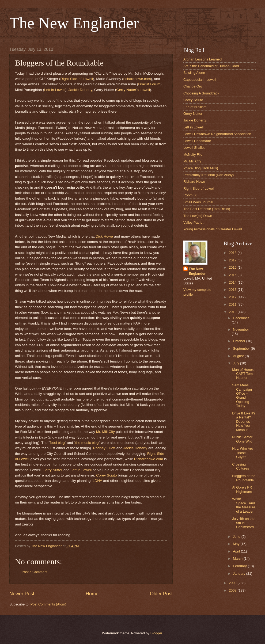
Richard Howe (194, 182)
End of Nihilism (195, 107)
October (239, 341)
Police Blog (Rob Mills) (201, 168)
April (237, 551)
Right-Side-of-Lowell (77, 79)
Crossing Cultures (241, 466)
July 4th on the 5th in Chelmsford (243, 523)
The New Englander (74, 23)
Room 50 (190, 195)
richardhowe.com (137, 79)
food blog (57, 443)
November (241, 329)
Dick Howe (104, 236)
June (237, 537)
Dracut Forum (149, 84)
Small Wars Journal (198, 202)
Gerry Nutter (52, 470)
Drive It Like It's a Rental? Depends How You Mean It (244, 422)
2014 (233, 282)
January (239, 573)
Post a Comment (35, 572)
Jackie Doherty (80, 90)
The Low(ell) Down (198, 216)
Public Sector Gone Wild (242, 439)
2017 (233, 260)
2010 (233, 312)
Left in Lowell (55, 90)
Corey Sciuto (107, 475)
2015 (233, 275)
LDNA (97, 481)
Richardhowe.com (149, 459)
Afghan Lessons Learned (202, 59)
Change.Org (193, 86)
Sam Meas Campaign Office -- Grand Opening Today (242, 395)
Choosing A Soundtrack (201, 93)
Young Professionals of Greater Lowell (213, 229)
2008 (233, 590)
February (240, 566)
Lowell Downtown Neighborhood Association (217, 134)
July (236, 363)
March (238, 559)
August (239, 356)
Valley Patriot (193, 222)
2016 (233, 267)
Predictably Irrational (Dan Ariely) (209, 175)
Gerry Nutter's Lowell (133, 90)
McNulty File (193, 155)
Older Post (161, 594)
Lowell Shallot (194, 148)
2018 (233, 253)
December (241, 318)
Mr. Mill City (105, 432)
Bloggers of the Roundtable (244, 478)
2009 (233, 583)
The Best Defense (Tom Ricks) (207, 209)
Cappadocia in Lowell (200, 80)
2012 (233, 297)
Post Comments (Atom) (48, 604)
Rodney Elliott (104, 448)
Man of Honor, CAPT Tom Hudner (243, 374)
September (242, 348)
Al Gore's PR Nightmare (242, 489)
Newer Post (22, 594)
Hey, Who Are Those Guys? (243, 453)
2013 (233, 290)
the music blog (87, 443)
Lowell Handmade (197, 141)
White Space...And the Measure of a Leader (244, 505)
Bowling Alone (194, 73)
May (237, 544)
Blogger (156, 633)
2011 (233, 304)
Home (92, 594)
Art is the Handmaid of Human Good (211, 66)
